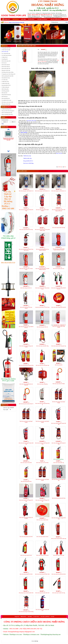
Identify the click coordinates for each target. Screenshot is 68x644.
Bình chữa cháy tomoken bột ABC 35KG (42, 574)
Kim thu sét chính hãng (28, 163)
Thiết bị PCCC (16, 19)
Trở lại (65, 167)
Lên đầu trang (60, 167)
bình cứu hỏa (24, 132)
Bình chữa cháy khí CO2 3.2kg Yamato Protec (42, 288)
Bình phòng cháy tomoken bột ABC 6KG (26, 593)
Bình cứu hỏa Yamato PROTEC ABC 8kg (59, 539)
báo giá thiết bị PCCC (49, 59)
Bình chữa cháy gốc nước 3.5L (42, 327)
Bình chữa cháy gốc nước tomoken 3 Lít (59, 191)
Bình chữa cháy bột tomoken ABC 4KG (42, 593)
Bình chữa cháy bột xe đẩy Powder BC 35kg (59, 444)
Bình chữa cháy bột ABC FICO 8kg (59, 228)
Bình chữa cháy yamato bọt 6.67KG (26, 537)
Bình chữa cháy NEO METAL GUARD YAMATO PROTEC (42, 269)
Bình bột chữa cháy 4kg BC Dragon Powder (42, 210)
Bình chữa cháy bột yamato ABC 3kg (59, 498)
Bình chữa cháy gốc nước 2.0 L (26, 288)
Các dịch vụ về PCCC (42, 19)
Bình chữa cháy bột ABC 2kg (26, 481)
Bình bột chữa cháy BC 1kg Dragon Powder (59, 402)
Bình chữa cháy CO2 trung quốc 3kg (42, 365)
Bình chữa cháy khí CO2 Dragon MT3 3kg (26, 501)
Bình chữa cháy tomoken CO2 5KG (26, 574)
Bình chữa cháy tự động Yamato (42, 520)
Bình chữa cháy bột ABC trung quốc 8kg (26, 365)
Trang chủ (6, 19)
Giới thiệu (23, 19)
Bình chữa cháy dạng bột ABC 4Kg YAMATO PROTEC (42, 250)
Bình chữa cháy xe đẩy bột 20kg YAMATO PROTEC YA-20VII (59, 249)
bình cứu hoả (28, 126)
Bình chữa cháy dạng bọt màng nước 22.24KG (26, 518)
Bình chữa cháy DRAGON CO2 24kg (26, 230)
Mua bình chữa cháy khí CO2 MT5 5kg (42, 307)
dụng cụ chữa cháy (31, 109)
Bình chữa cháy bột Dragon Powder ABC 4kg (59, 424)
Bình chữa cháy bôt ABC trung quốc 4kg (59, 346)
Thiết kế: (35, 641)
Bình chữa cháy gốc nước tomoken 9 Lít (26, 191)
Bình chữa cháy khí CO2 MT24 (26, 463)
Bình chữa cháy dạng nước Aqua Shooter (26, 308)
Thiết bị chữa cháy (28, 158)
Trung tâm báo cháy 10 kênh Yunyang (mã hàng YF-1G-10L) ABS (8, 139)
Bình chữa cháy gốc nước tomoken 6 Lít (42, 191)
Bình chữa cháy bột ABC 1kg (59, 463)
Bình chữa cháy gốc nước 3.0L (59, 269)
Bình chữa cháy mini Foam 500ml (42, 463)
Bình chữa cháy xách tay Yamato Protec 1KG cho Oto (26, 250)
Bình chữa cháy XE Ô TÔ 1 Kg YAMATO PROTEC (26, 327)
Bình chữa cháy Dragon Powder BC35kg (26, 612)
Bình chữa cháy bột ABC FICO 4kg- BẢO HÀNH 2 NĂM (42, 230)
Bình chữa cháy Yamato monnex (42, 537)
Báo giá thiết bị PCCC (56, 19)
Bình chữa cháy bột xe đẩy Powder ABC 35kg (42, 444)
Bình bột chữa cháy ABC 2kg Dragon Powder (42, 422)
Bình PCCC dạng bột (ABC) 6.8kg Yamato (59, 327)
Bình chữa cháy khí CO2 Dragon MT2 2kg (59, 480)
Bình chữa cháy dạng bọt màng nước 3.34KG (26, 346)
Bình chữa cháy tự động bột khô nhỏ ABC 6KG (26, 385)
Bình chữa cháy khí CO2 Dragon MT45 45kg (59, 518)
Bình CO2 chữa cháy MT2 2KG (26, 555)
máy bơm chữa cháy (31, 121)
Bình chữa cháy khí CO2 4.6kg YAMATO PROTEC (59, 288)
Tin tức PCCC (31, 19)
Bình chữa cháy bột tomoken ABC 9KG (59, 574)
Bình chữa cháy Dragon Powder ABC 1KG (42, 610)
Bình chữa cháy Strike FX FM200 (59, 384)
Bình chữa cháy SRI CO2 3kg (59, 555)
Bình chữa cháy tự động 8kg (42, 384)
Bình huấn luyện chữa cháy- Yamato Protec (26, 269)
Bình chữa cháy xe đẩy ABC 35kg (42, 346)
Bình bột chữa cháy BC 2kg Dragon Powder (26, 422)
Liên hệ (65, 19)
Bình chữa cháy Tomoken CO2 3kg (59, 593)
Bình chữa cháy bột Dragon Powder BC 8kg (26, 210)
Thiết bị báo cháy (27, 156)
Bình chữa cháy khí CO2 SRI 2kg (42, 555)
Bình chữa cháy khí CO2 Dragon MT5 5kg (42, 501)
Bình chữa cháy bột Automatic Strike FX (26, 404)
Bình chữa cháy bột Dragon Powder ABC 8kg (26, 444)
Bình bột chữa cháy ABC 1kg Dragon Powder (42, 480)
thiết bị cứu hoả (48, 112)
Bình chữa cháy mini (59, 365)
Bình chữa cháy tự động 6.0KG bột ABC (59, 307)
